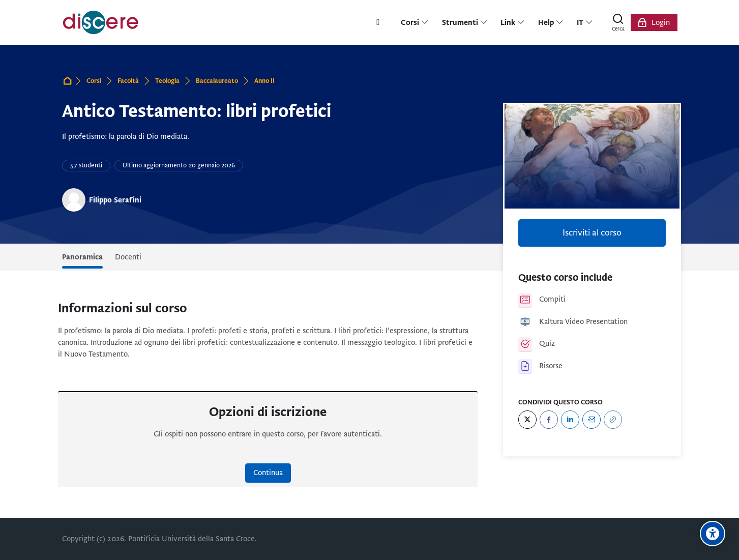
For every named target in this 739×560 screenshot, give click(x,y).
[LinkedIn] (570, 420)
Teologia (167, 81)
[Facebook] (549, 420)
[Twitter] (527, 420)
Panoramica (82, 257)
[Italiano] (585, 22)
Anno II (264, 81)
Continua (268, 473)
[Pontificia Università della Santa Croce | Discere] (101, 22)
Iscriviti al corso (592, 233)
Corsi (94, 81)
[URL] (613, 420)
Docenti (128, 257)
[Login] (654, 22)
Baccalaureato (217, 81)
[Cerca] (618, 22)
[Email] (592, 420)
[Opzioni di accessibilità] (713, 534)
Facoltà (128, 81)
